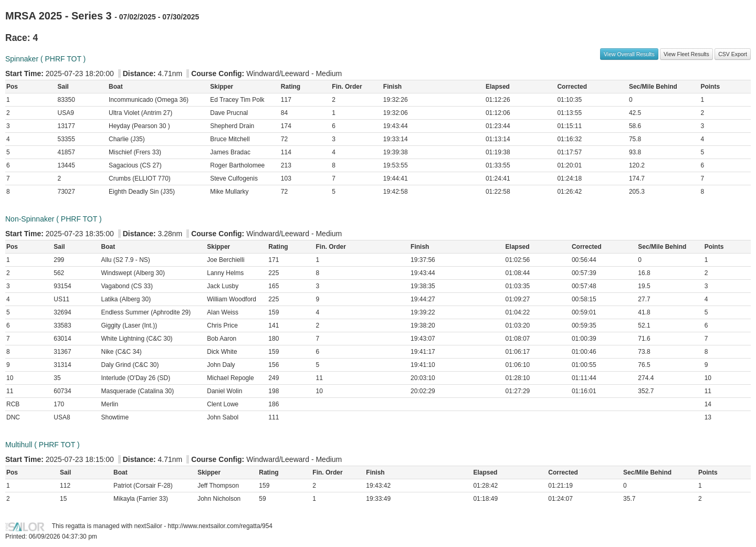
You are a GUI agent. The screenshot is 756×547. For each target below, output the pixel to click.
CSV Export (733, 54)
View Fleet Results (686, 54)
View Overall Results (629, 54)
